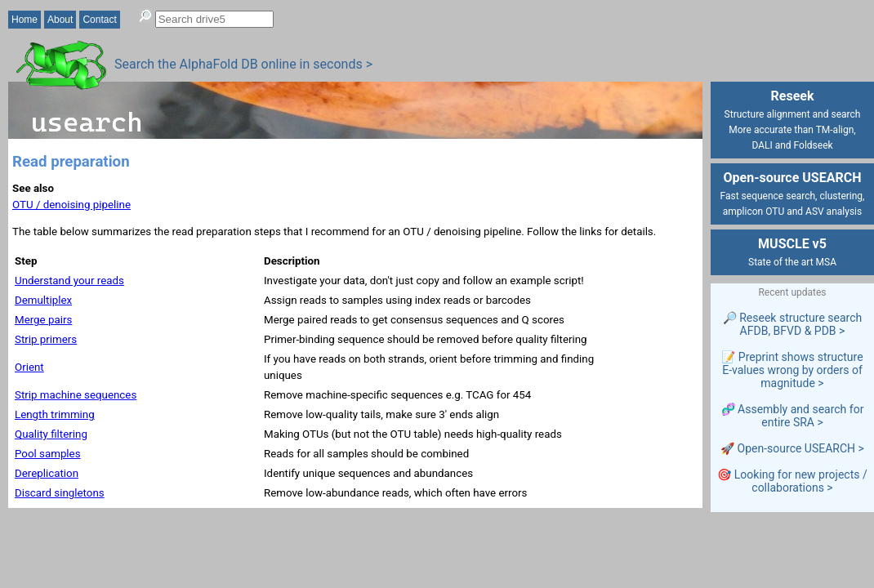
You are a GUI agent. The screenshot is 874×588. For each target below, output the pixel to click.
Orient (29, 367)
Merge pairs (43, 320)
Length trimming (55, 414)
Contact (99, 20)
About (60, 20)
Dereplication (47, 473)
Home (25, 20)
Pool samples (48, 454)
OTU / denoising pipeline (71, 205)
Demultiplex (43, 300)
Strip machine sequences (76, 395)
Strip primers (46, 339)
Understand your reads (69, 281)
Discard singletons (60, 493)
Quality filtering (51, 434)
